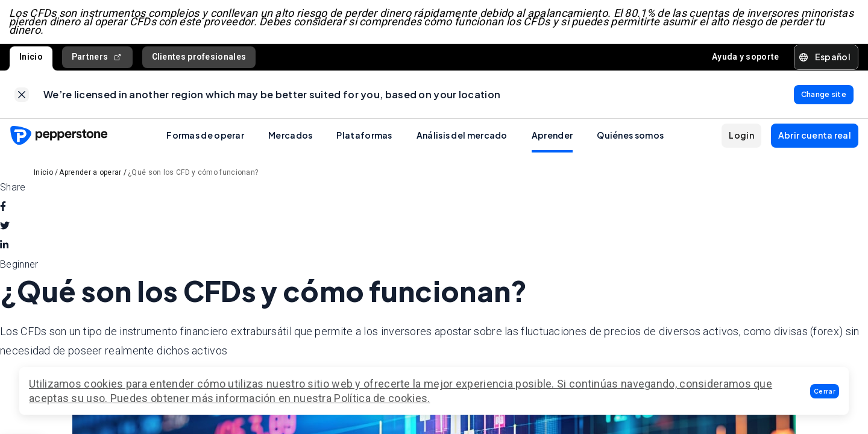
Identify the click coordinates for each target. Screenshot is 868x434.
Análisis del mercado (462, 137)
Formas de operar (205, 137)
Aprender (552, 137)
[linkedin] (4, 247)
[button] (825, 391)
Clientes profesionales (199, 58)
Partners (97, 58)
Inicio (31, 58)
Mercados (290, 137)
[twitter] (5, 228)
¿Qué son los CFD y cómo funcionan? (193, 174)
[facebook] (3, 209)
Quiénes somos (630, 137)
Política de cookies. (382, 398)
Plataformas (364, 137)
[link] (22, 96)
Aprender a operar (90, 174)
